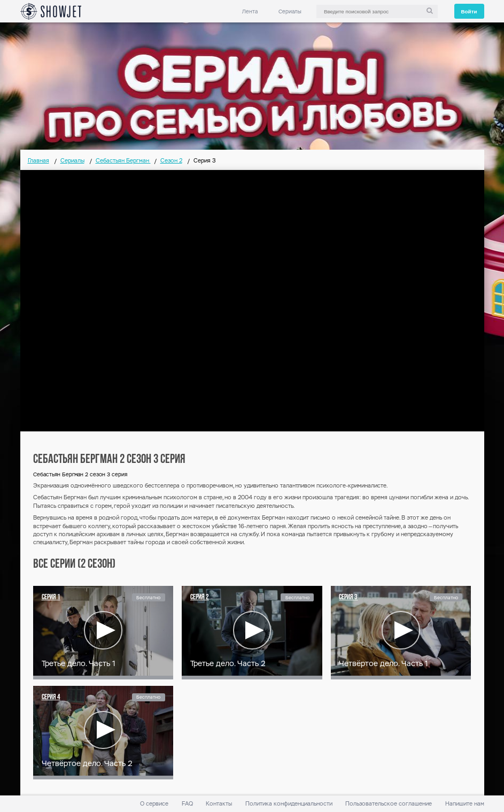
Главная (38, 161)
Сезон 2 (171, 161)
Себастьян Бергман (123, 161)
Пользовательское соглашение (389, 804)
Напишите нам (465, 804)
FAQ (187, 804)
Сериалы (290, 11)
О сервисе (154, 804)
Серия (51, 597)
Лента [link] (250, 11)
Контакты (219, 804)
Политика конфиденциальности (289, 804)
